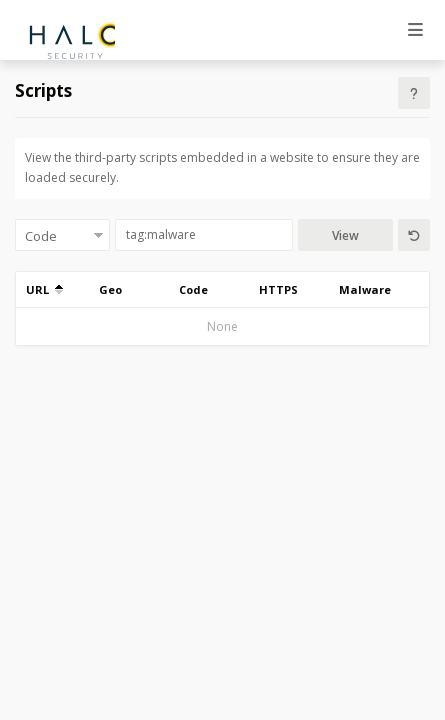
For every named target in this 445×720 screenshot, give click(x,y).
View (345, 235)
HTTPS (278, 289)
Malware (365, 289)
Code (193, 289)
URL (44, 289)
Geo (110, 289)
